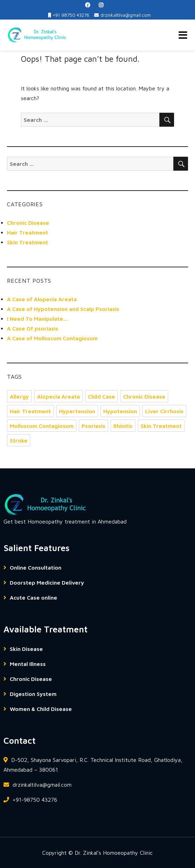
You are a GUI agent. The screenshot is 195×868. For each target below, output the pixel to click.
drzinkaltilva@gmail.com (122, 15)
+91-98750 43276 (30, 800)
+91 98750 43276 (69, 15)
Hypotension (120, 411)
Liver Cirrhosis (164, 411)
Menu (183, 35)
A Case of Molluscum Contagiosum (52, 338)
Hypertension (77, 411)
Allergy (19, 396)
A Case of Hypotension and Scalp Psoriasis (63, 309)
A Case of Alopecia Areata (42, 299)
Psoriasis (93, 426)
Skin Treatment (28, 242)
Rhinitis (123, 426)
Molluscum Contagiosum (42, 426)
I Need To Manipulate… (37, 319)
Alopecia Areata (58, 396)
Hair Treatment (28, 232)
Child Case (102, 396)
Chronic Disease (28, 223)
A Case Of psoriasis (33, 328)
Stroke (19, 440)
